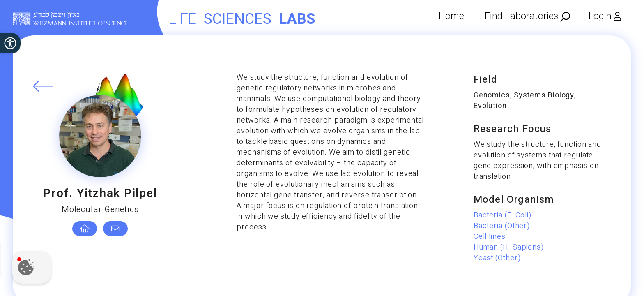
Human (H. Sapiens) (509, 247)
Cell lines (490, 237)
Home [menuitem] (451, 16)
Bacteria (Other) (502, 226)
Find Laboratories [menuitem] (521, 16)
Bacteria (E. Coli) (503, 215)
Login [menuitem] (600, 16)
